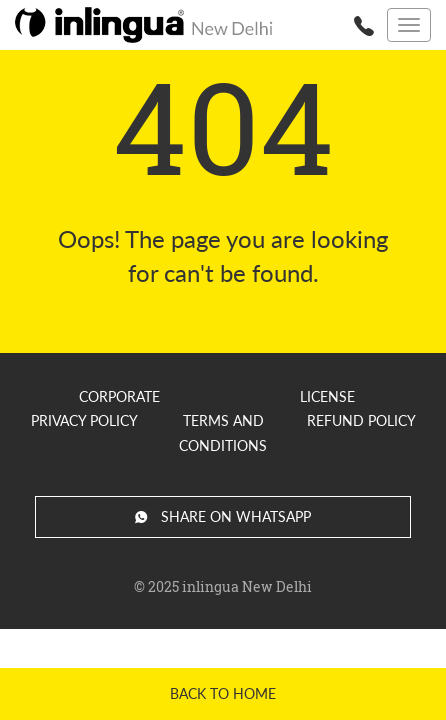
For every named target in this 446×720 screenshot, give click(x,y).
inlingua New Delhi (247, 586)
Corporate (119, 396)
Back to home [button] (223, 693)
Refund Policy (361, 420)
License (327, 396)
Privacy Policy (84, 420)
